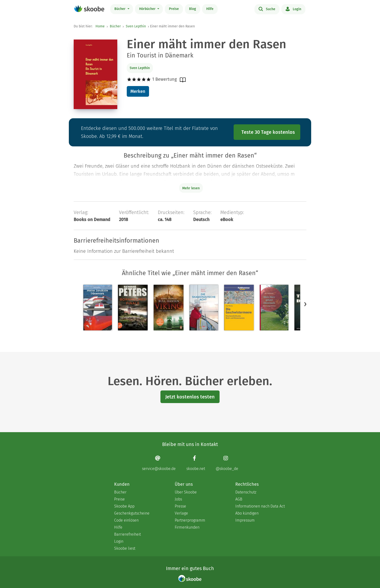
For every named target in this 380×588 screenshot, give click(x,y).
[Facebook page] (196, 463)
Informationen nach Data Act (260, 506)
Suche (267, 9)
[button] (305, 304)
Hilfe (210, 9)
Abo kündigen (247, 513)
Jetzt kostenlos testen (190, 397)
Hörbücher (148, 9)
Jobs (178, 499)
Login (293, 9)
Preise (174, 9)
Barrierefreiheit (127, 534)
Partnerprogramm (190, 520)
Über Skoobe (186, 492)
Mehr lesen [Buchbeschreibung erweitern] (191, 188)
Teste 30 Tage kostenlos (268, 132)
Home (100, 26)
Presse (180, 506)
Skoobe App (124, 506)
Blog (193, 9)
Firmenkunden (187, 527)
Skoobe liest (125, 548)
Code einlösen (126, 520)
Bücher (120, 9)
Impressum (245, 520)
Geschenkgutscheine (132, 513)
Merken (138, 91)
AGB (239, 499)
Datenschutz (246, 492)
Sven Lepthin (136, 26)
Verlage (181, 513)
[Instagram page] (227, 463)
